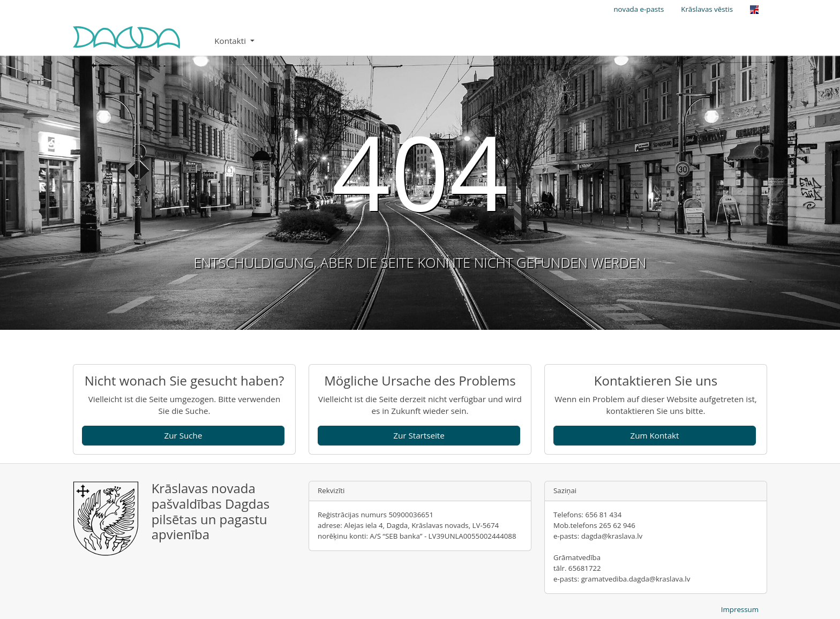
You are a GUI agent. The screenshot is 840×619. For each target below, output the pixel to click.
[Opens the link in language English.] (754, 10)
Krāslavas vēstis (707, 9)
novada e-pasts (639, 9)
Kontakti (231, 41)
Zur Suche (183, 435)
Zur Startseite (419, 435)
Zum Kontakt (654, 435)
